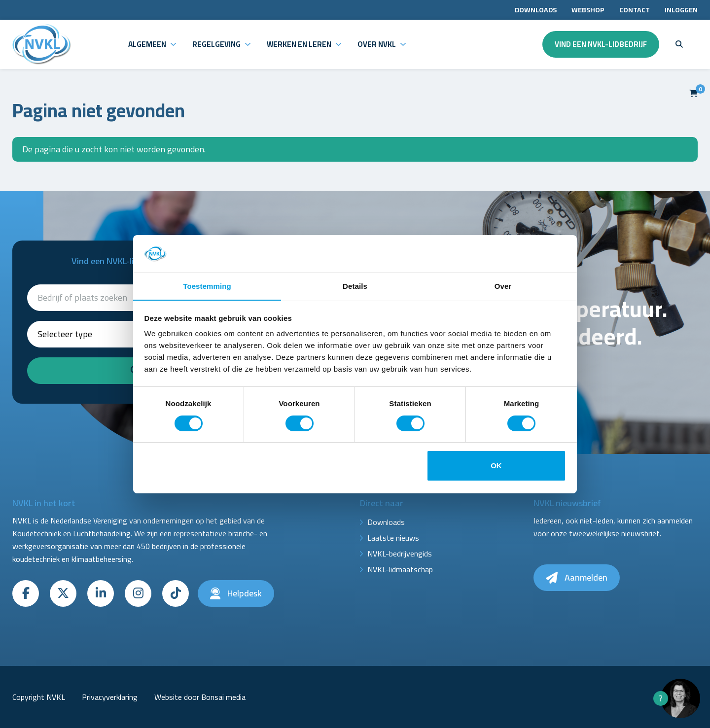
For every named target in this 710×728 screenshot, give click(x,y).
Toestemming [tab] (207, 286)
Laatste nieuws (393, 538)
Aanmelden (577, 577)
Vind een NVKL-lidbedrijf (601, 44)
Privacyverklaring (110, 697)
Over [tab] (503, 286)
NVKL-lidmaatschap (400, 569)
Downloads (536, 10)
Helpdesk (236, 593)
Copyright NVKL (39, 697)
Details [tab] (355, 286)
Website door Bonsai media (200, 697)
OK (496, 466)
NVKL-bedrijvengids (400, 554)
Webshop (588, 10)
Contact (635, 10)
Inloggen (681, 10)
